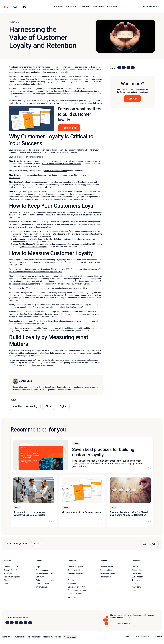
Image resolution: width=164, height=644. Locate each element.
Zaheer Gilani (26, 381)
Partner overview (107, 567)
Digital (63, 406)
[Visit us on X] (16, 623)
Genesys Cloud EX (11, 570)
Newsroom (136, 587)
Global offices (137, 570)
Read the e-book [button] (69, 128)
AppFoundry (8, 573)
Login (38, 567)
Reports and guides (75, 567)
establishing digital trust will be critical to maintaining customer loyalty (58, 199)
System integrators (107, 573)
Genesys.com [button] (150, 7)
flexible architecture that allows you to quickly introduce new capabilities (66, 239)
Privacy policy (19, 637)
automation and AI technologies (34, 247)
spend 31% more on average (56, 171)
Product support (42, 570)
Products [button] (58, 7)
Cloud (49, 406)
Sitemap (58, 637)
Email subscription (34, 637)
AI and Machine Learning (25, 406)
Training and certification (46, 580)
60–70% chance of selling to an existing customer (62, 164)
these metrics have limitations (21, 262)
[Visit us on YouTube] (26, 623)
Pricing (6, 580)
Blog (70, 577)
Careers (135, 567)
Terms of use (7, 637)
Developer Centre (43, 584)
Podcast (71, 580)
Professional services (44, 573)
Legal (134, 590)
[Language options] (150, 544)
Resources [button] (98, 7)
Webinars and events (76, 573)
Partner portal (105, 577)
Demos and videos (75, 570)
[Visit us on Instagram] (12, 623)
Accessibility (48, 637)
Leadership (136, 573)
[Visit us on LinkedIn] (7, 623)
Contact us (39, 544)
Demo (6, 584)
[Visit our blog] (30, 623)
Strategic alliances (107, 570)
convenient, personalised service (79, 212)
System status (41, 587)
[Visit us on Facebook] (21, 623)
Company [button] (112, 7)
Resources (72, 584)
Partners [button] (85, 7)
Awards (135, 584)
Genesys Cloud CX (11, 567)
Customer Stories (75, 594)
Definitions (72, 597)
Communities (41, 577)
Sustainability (137, 577)
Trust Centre (137, 580)
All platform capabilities (13, 577)
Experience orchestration (78, 587)
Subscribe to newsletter (123, 624)
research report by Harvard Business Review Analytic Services (66, 284)
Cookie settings (70, 637)
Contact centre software (77, 590)
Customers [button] (72, 7)
